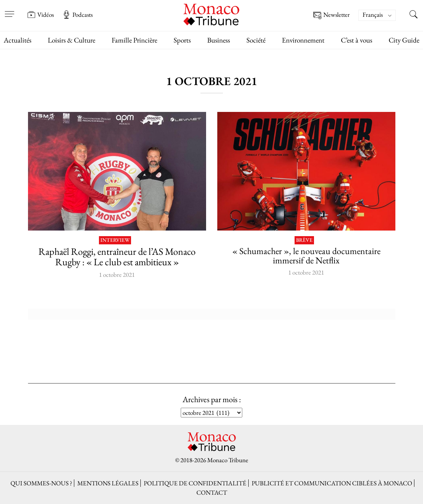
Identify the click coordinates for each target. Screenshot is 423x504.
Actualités (18, 40)
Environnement (303, 40)
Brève (304, 240)
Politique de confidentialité (195, 483)
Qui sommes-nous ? (41, 483)
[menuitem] (377, 15)
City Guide (404, 40)
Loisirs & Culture (71, 40)
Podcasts (77, 15)
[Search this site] (414, 15)
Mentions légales (108, 483)
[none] (381, 15)
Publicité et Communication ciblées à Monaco (332, 483)
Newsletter (332, 15)
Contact (212, 492)
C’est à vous (357, 40)
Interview (115, 240)
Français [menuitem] (373, 15)
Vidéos (41, 15)
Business (219, 40)
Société (256, 40)
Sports (182, 40)
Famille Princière (134, 40)
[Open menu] (9, 9)
